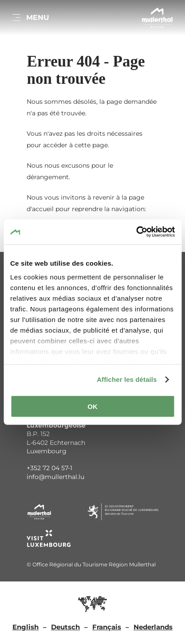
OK (92, 406)
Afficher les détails (127, 379)
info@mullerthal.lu (55, 477)
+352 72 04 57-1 (49, 468)
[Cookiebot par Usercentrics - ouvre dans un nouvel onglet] (136, 232)
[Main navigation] (30, 18)
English (26, 627)
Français (107, 627)
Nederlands (153, 627)
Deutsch (65, 627)
